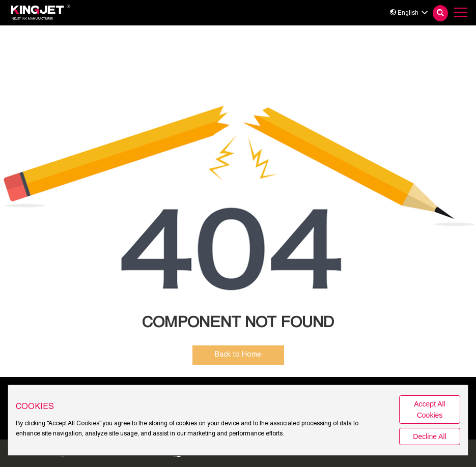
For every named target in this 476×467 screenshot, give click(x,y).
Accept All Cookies (429, 410)
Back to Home (238, 355)
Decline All (429, 436)
